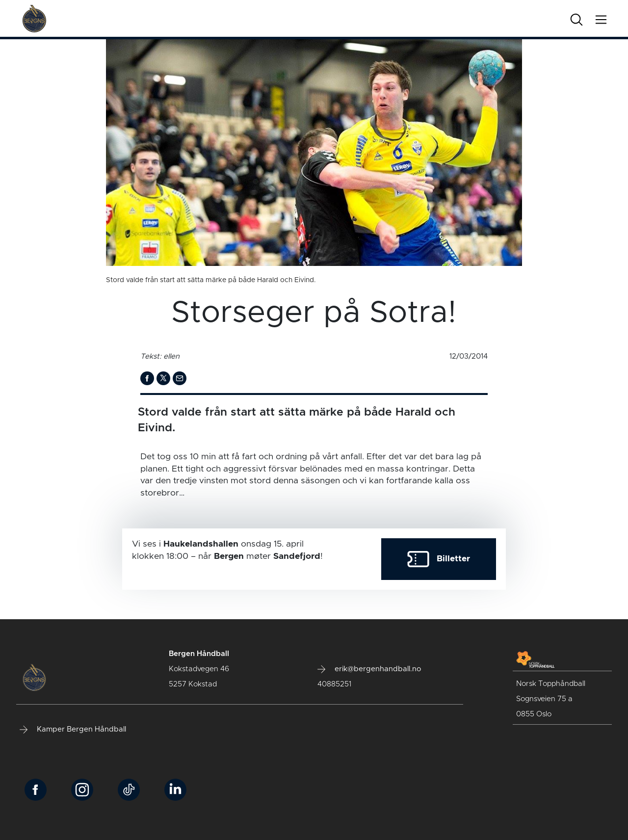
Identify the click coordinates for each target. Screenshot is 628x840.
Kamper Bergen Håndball (73, 730)
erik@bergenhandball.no (369, 669)
